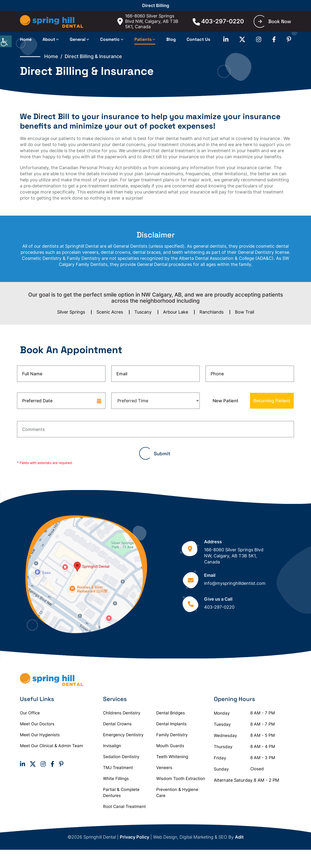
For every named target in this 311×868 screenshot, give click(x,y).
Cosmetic (110, 39)
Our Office (30, 713)
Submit (162, 454)
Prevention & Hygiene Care (177, 793)
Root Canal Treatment (124, 807)
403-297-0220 (218, 21)
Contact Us (198, 39)
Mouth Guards (170, 746)
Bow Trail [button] (245, 312)
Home (26, 39)
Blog (171, 39)
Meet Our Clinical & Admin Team (52, 746)
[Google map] (86, 574)
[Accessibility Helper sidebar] (6, 41)
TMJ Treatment (118, 768)
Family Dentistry (172, 735)
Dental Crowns (117, 724)
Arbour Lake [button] (176, 312)
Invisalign (112, 746)
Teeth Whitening (172, 757)
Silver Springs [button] (71, 312)
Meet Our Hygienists (40, 735)
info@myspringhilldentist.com (235, 583)
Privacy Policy (134, 837)
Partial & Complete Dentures (121, 793)
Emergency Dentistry (123, 735)
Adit (239, 837)
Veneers (164, 768)
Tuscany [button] (143, 312)
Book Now (275, 21)
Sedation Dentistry (121, 757)
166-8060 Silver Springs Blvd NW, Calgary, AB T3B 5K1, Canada (148, 21)
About (49, 39)
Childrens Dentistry (122, 713)
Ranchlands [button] (212, 312)
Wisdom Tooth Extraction (181, 779)
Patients (143, 39)
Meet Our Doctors (37, 724)
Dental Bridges (171, 713)
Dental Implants (171, 724)
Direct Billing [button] (156, 5)
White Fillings (116, 779)
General (78, 39)
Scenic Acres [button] (110, 312)
